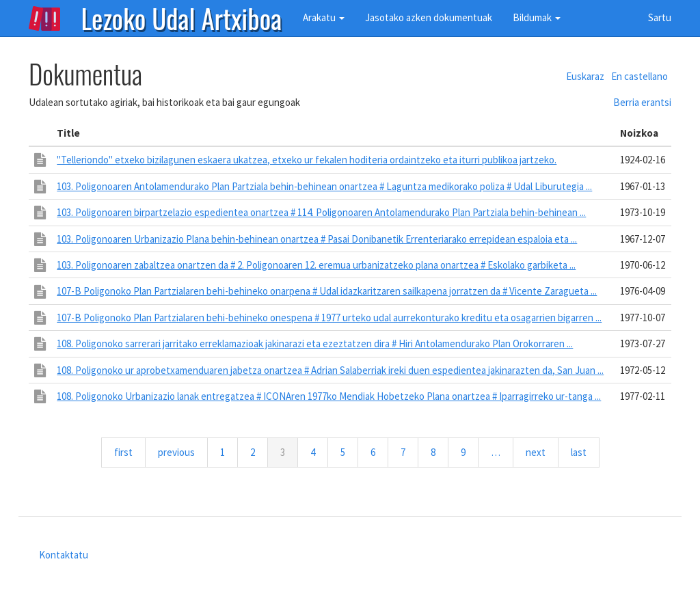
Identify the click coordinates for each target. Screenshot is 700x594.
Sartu (660, 17)
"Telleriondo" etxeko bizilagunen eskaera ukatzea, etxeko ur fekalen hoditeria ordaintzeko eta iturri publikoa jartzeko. (307, 160)
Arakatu (324, 17)
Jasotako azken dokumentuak (429, 17)
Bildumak (537, 17)
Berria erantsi (642, 102)
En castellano (640, 76)
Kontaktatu (64, 555)
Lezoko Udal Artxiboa (182, 17)
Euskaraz (585, 76)
